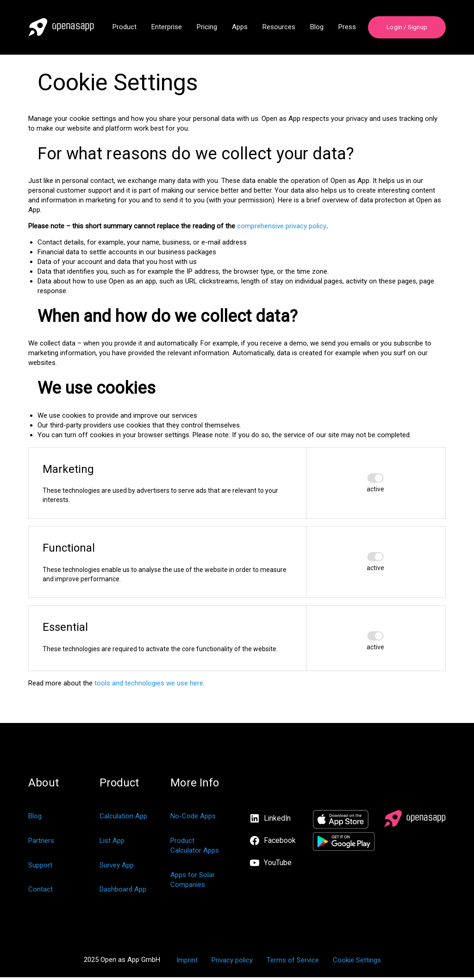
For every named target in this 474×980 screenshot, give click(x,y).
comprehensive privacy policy (282, 228)
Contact (41, 892)
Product (125, 27)
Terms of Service (293, 963)
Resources (279, 27)
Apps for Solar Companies (193, 882)
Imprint (187, 963)
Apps (240, 27)
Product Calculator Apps (195, 848)
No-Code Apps (193, 818)
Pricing (207, 27)
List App (112, 843)
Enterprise (167, 27)
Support (40, 867)
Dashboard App (123, 892)
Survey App (117, 867)
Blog (317, 27)
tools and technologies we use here (149, 685)
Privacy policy (232, 963)
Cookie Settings (357, 963)
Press (347, 27)
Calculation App (123, 818)
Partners (41, 843)
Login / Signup (407, 27)
